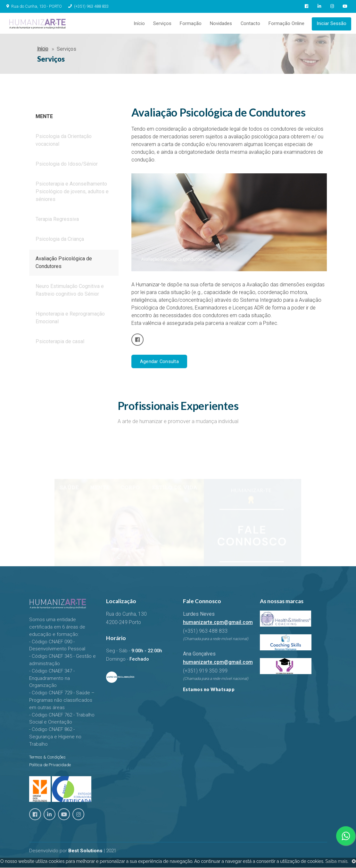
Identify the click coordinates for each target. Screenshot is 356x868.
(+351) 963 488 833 (88, 6)
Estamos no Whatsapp (209, 690)
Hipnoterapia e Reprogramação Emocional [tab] (70, 320)
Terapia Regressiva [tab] (57, 221)
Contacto (251, 24)
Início (143, 24)
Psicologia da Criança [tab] (60, 241)
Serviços (166, 24)
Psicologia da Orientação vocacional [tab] (64, 142)
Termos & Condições (47, 758)
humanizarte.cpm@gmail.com (218, 624)
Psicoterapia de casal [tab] (60, 343)
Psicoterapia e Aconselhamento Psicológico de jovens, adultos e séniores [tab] (72, 193)
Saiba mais (336, 861)
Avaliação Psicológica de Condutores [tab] (64, 264)
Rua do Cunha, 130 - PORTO (37, 6)
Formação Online (287, 24)
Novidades (223, 24)
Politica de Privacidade (50, 766)
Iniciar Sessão (331, 24)
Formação (193, 24)
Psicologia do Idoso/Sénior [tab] (67, 165)
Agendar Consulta (159, 362)
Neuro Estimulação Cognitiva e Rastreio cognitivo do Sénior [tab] (70, 292)
